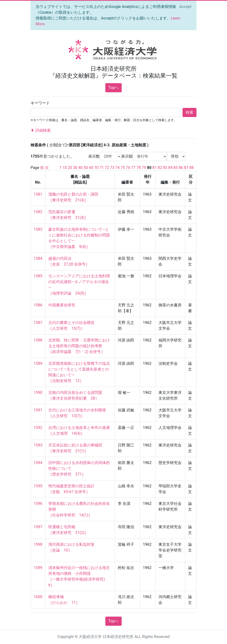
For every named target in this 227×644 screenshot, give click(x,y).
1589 (38, 363)
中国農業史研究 (62, 305)
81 (155, 168)
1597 (38, 527)
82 (160, 168)
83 (165, 168)
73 (112, 168)
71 (102, 168)
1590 (38, 393)
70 (96, 168)
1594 (38, 463)
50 (86, 168)
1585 (38, 276)
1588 (38, 340)
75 (123, 168)
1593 (38, 445)
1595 (38, 486)
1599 (38, 568)
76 (128, 168)
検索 (189, 112)
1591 (38, 410)
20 (70, 168)
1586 (38, 305)
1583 (38, 229)
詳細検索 (41, 130)
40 (81, 168)
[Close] (185, 7)
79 (144, 168)
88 (191, 168)
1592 (38, 428)
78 (139, 168)
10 (65, 168)
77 (133, 168)
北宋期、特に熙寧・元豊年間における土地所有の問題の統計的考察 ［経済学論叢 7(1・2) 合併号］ (79, 346)
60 (91, 168)
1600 (38, 597)
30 (75, 168)
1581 (38, 194)
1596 (38, 504)
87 (186, 168)
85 (176, 168)
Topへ (114, 88)
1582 (38, 212)
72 (107, 168)
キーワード (40, 103)
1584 (38, 258)
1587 (38, 323)
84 (170, 168)
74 (118, 168)
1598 (38, 544)
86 (181, 168)
